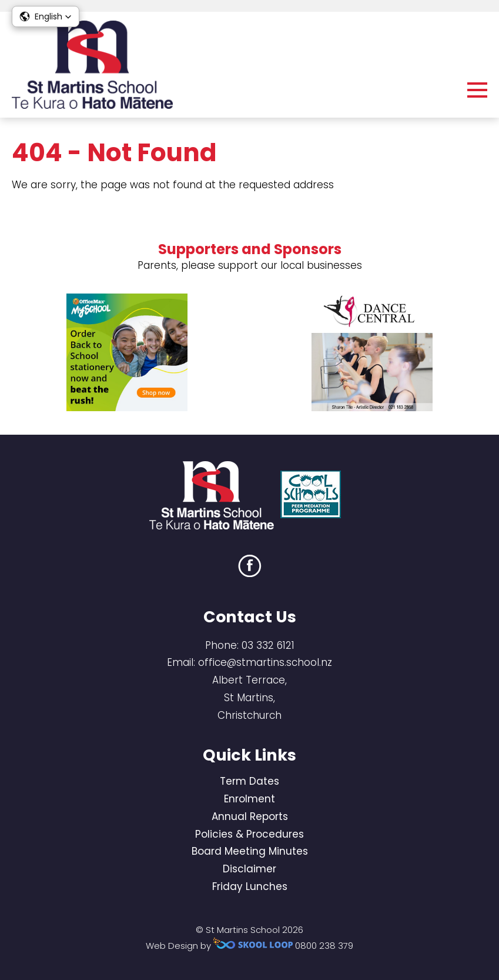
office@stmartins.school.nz (265, 662)
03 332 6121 (268, 645)
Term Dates (249, 781)
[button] (46, 16)
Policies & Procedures (249, 834)
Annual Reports (250, 816)
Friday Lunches (250, 886)
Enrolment (249, 799)
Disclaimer (249, 869)
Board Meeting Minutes (250, 851)
